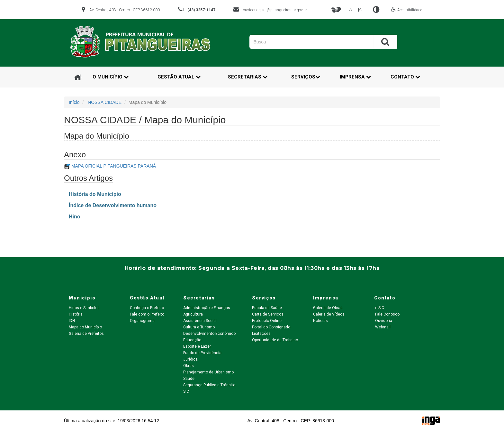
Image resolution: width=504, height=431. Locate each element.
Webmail (382, 327)
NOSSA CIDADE (105, 102)
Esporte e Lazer (197, 346)
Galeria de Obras (328, 308)
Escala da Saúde (267, 308)
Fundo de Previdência (202, 353)
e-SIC (379, 308)
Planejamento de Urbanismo (208, 372)
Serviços (306, 77)
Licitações (261, 334)
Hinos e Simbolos (84, 308)
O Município (111, 77)
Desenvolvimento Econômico (209, 334)
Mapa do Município (85, 327)
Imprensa (355, 77)
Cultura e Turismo (199, 327)
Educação (192, 340)
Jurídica (190, 359)
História (76, 314)
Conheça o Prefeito (147, 308)
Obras (189, 366)
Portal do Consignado (271, 327)
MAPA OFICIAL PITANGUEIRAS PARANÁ (114, 166)
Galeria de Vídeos (329, 314)
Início (74, 102)
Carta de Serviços (268, 314)
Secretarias (248, 77)
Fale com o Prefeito (147, 314)
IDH (72, 321)
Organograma (142, 321)
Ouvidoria (383, 321)
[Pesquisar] (305, 42)
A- (361, 9)
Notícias (320, 321)
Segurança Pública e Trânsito (209, 385)
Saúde (189, 379)
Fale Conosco (387, 314)
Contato (405, 77)
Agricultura (193, 314)
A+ (352, 9)
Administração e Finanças (207, 308)
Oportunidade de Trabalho (275, 340)
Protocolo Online (267, 321)
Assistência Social (200, 321)
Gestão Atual (179, 77)
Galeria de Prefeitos (86, 334)
